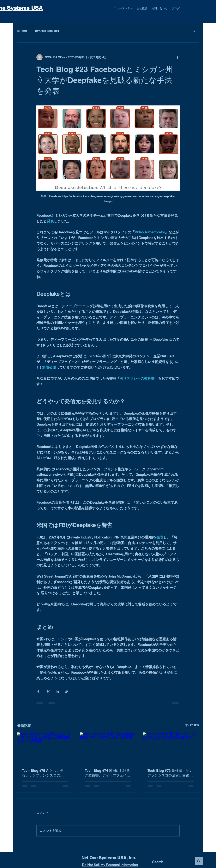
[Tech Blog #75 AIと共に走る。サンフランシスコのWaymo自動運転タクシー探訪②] (45, 748)
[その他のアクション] (177, 57)
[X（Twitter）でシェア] (48, 691)
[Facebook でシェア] (38, 691)
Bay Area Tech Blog (47, 31)
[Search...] (169, 862)
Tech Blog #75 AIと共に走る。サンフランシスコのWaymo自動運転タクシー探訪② (44, 773)
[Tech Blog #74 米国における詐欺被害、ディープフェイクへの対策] (108, 748)
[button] (194, 31)
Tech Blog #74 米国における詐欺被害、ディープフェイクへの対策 (107, 773)
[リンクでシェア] (67, 691)
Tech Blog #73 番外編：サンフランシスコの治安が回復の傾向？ (170, 773)
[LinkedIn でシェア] (57, 691)
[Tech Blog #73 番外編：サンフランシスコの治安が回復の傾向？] (171, 748)
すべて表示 (192, 725)
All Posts (22, 31)
